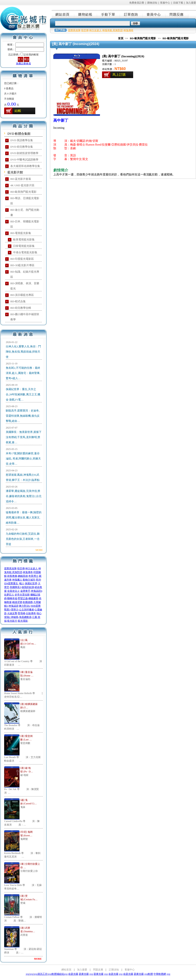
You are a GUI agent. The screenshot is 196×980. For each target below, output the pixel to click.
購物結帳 (86, 14)
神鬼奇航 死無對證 (113, 30)
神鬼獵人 (17, 580)
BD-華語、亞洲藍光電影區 (25, 201)
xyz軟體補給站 (56, 974)
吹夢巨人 (9, 595)
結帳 (18, 111)
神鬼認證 (13, 606)
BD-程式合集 (18, 301)
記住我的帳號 (31, 55)
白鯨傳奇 (31, 613)
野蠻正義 (23, 598)
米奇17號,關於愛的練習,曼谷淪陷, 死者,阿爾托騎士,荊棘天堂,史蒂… (23, 459)
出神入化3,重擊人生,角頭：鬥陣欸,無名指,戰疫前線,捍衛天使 (23, 352)
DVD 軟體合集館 (19, 134)
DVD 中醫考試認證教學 (24, 160)
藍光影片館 (15, 172)
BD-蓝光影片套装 (21, 179)
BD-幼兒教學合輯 (21, 308)
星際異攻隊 (10, 568)
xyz (27, 974)
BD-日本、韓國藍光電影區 (25, 224)
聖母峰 (22, 613)
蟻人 (22, 583)
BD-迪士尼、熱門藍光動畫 (25, 212)
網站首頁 (63, 14)
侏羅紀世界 (31, 583)
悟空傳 (21, 568)
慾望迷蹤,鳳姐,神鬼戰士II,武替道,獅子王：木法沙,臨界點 (23, 477)
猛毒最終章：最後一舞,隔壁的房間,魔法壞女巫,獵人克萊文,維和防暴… (24, 518)
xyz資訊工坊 (41, 974)
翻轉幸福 (12, 598)
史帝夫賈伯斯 (22, 595)
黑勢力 (15, 610)
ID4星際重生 (11, 583)
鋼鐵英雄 (23, 576)
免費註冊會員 (23, 64)
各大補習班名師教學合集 (25, 166)
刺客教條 (12, 576)
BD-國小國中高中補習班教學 (25, 317)
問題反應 (177, 14)
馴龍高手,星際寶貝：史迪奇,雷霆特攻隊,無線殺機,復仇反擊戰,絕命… (23, 416)
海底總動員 (25, 617)
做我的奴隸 (28, 587)
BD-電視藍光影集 (21, 233)
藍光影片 (12, 621)
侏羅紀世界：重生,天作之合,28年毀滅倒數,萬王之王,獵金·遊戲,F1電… (23, 394)
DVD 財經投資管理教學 (24, 153)
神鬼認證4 (37, 591)
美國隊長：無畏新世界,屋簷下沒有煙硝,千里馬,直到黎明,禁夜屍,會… (24, 437)
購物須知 (152, 3)
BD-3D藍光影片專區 (22, 265)
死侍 (38, 580)
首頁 (121, 38)
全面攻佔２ (13, 591)
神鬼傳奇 (28, 572)
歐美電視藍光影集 (24, 239)
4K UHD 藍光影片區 (22, 185)
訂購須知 (114, 970)
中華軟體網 (160, 974)
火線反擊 (12, 613)
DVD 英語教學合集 (22, 140)
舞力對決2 (25, 606)
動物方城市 (29, 580)
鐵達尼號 (17, 602)
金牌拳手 (25, 591)
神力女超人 (32, 568)
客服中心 (165, 3)
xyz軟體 (149, 974)
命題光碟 (73, 974)
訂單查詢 (131, 14)
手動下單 (109, 14)
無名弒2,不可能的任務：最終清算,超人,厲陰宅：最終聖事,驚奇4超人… (23, 373)
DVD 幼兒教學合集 (22, 147)
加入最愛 (191, 3)
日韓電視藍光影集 (24, 246)
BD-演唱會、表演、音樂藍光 (25, 286)
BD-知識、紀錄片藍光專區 (25, 274)
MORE (39, 550)
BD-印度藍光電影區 (22, 259)
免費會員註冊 (137, 3)
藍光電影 (23, 621)
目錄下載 (178, 3)
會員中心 (154, 14)
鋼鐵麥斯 (33, 598)
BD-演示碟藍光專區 (22, 295)
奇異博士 (33, 576)
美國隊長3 (15, 587)
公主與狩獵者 (27, 610)
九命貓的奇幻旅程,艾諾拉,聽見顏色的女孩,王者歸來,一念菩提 (23, 539)
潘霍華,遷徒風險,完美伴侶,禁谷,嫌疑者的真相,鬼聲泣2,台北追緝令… (24, 496)
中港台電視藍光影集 (25, 252)
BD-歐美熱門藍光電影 (23, 192)
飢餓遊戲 (28, 602)
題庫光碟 (84, 974)
